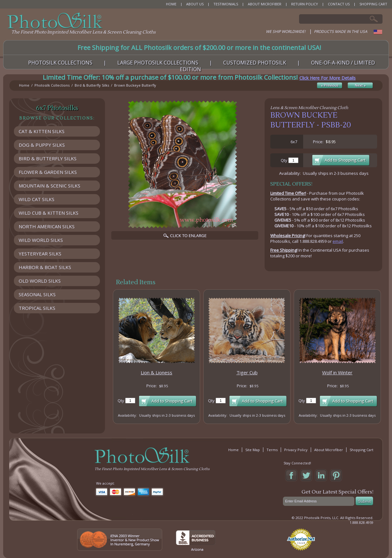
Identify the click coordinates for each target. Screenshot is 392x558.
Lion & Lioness (156, 372)
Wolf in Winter (337, 372)
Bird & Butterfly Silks (92, 85)
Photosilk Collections (52, 85)
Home (24, 85)
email (338, 241)
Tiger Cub (247, 372)
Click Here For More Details (328, 78)
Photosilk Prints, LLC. (322, 518)
